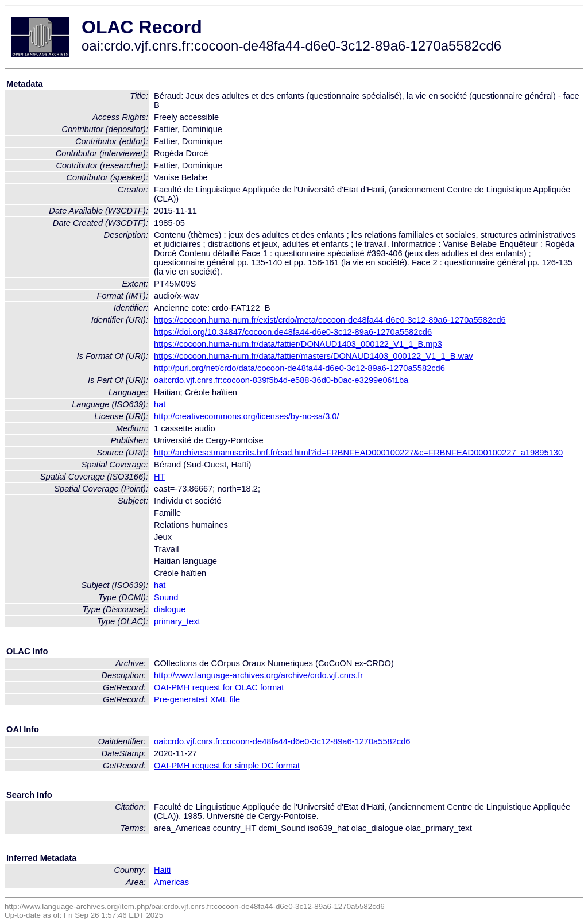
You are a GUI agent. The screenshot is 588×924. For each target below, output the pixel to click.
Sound (166, 597)
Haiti (162, 870)
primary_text (177, 621)
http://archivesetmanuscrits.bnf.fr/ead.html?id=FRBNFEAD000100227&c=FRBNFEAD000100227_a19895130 (358, 453)
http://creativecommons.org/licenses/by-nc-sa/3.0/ (247, 416)
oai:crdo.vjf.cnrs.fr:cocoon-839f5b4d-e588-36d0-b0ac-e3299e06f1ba (281, 380)
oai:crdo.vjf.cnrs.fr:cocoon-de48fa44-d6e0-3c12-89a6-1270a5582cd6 (282, 741)
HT (160, 477)
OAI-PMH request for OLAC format (219, 687)
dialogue (170, 609)
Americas (171, 882)
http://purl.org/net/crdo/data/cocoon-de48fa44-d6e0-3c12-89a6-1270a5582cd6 (299, 368)
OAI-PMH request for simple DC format (227, 766)
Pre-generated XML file (197, 699)
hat (160, 404)
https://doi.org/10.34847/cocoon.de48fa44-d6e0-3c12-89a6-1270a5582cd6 (293, 332)
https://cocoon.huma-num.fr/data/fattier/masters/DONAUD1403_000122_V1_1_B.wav (314, 356)
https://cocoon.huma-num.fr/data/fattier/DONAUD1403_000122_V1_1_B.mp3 (298, 344)
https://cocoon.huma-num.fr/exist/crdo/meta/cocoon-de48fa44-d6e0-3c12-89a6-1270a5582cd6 (330, 320)
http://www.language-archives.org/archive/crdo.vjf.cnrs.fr (258, 675)
